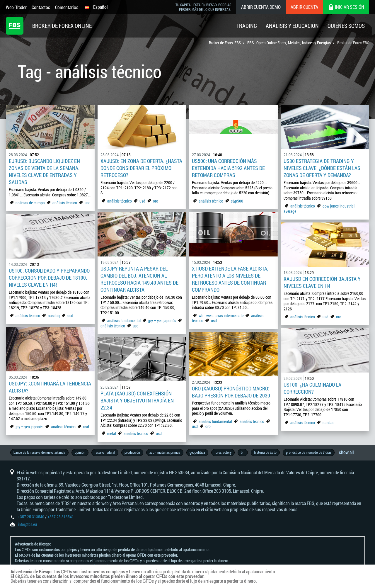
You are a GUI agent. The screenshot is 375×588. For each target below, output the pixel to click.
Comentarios (67, 7)
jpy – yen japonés (162, 321)
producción (132, 452)
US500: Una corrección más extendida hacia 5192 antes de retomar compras (228, 168)
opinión (80, 452)
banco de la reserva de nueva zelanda (39, 452)
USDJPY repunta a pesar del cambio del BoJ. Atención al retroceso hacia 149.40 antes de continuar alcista (139, 279)
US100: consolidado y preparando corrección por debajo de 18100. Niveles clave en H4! (49, 278)
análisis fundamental (124, 321)
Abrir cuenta (304, 7)
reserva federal (105, 452)
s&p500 (237, 201)
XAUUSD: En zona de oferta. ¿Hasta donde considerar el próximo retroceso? (141, 168)
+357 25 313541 (61, 517)
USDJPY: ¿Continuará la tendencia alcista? (50, 387)
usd (88, 203)
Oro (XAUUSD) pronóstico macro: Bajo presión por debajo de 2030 (231, 392)
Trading (247, 26)
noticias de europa (30, 203)
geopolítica (197, 452)
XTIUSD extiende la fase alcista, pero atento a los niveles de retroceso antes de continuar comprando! (230, 279)
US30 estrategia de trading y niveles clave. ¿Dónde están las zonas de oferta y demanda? (322, 168)
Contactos (41, 7)
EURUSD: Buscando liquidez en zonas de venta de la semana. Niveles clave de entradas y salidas (44, 171)
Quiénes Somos (346, 26)
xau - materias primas (165, 452)
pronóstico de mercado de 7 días (309, 452)
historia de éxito (265, 452)
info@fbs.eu (27, 524)
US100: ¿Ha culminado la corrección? (312, 388)
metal (112, 433)
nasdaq (54, 316)
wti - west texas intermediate (221, 316)
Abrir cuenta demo (261, 7)
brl (243, 452)
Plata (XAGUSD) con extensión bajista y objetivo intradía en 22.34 (137, 400)
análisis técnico (65, 203)
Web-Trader (16, 7)
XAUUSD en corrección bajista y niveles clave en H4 (322, 282)
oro (156, 201)
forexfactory (223, 452)
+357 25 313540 (31, 517)
